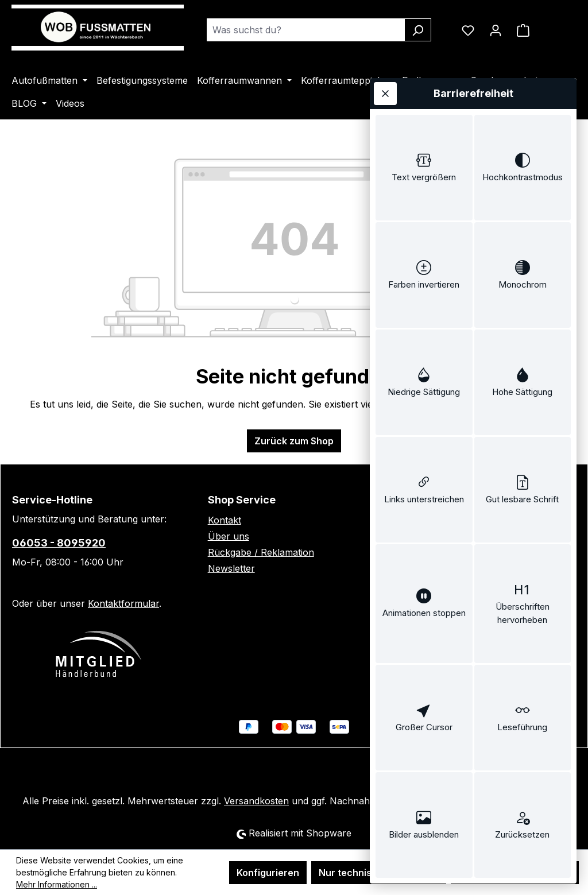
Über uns (229, 536)
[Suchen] (418, 30)
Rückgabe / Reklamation (261, 552)
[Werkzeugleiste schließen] (385, 94)
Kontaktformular (123, 603)
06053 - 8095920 (59, 543)
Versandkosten (256, 801)
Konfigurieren (268, 873)
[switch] (424, 168)
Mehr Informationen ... (57, 884)
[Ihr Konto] (496, 30)
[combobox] (306, 30)
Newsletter (231, 568)
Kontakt (225, 520)
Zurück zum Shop (294, 441)
